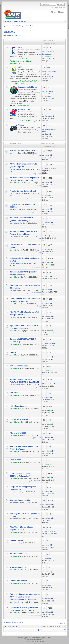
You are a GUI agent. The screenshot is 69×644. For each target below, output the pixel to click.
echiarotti (16, 384)
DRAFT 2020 (15, 460)
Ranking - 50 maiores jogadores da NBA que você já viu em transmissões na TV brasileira (25, 597)
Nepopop (48, 222)
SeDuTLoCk (49, 343)
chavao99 (48, 196)
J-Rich (23, 83)
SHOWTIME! (49, 384)
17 (34, 293)
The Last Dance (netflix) (20, 500)
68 (34, 268)
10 (38, 481)
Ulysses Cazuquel (19, 263)
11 (40, 481)
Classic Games (16, 540)
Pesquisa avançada (58, 7)
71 (40, 268)
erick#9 (47, 96)
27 (34, 198)
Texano (15, 35)
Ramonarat (48, 116)
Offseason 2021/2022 (19, 366)
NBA (20, 47)
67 (32, 268)
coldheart (28, 61)
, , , (43, 114)
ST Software (36, 640)
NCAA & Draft (24, 109)
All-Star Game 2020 (18, 554)
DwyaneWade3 (25, 81)
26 (32, 198)
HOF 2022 (14, 352)
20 (40, 293)
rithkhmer (48, 76)
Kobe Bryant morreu (19, 406)
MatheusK (23, 59)
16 (32, 293)
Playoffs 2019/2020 (18, 433)
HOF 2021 (14, 393)
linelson (47, 155)
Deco (14, 153)
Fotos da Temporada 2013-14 (22, 150)
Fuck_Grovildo (50, 168)
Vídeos (21, 125)
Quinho (17, 83)
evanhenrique (15, 63)
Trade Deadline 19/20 (19, 567)
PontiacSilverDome (17, 61)
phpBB (27, 638)
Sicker (47, 134)
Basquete (9, 32)
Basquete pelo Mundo (28, 87)
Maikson (48, 572)
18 (36, 293)
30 (40, 198)
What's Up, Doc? (34, 121)
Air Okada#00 (17, 193)
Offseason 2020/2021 (19, 419)
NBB (20, 67)
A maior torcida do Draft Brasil (23, 191)
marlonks (16, 223)
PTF (43, 640)
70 (38, 268)
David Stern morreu (18, 581)
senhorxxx (48, 317)
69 (36, 268)
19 (38, 293)
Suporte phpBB (39, 642)
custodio (16, 250)
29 (38, 198)
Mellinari (48, 249)
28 (36, 198)
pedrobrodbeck (18, 169)
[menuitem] (54, 12)
